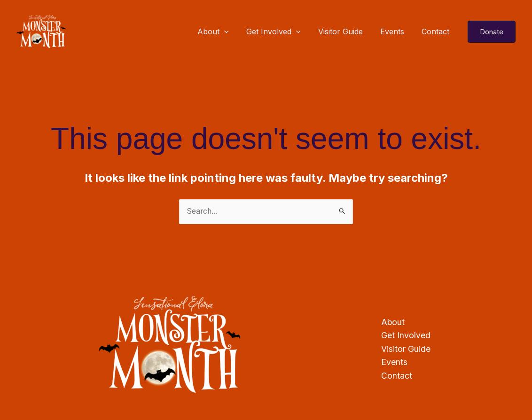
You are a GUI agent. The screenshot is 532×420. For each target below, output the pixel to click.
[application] (235, 31)
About (224, 31)
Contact (437, 31)
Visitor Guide (347, 31)
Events (396, 31)
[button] (492, 32)
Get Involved (282, 31)
